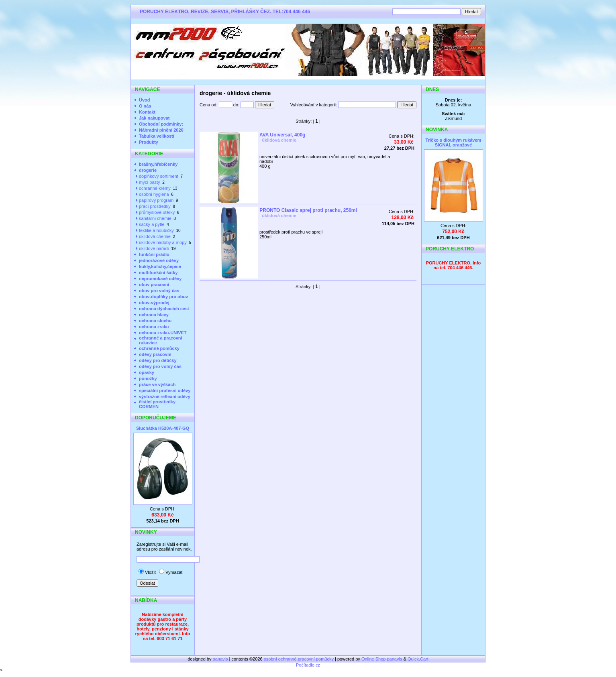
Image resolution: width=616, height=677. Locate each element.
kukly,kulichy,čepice (160, 266)
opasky (147, 372)
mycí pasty (150, 182)
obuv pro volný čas (159, 291)
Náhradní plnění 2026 (161, 130)
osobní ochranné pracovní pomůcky (299, 659)
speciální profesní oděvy (165, 390)
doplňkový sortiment (159, 176)
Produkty (149, 142)
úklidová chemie (155, 236)
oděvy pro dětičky (158, 360)
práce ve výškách (157, 384)
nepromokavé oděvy (160, 279)
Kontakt (147, 112)
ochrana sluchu (155, 321)
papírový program (156, 200)
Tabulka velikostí (157, 136)
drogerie (148, 170)
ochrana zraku (154, 327)
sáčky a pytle (152, 224)
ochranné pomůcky (159, 348)
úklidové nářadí (154, 248)
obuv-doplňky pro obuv (163, 297)
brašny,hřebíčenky (158, 164)
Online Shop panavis (382, 659)
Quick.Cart (418, 659)
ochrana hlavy (154, 315)
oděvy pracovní (155, 354)
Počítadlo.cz (308, 665)
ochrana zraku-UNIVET (163, 333)
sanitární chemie (155, 218)
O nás (145, 106)
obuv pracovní (154, 285)
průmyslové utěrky (157, 212)
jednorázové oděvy (159, 260)
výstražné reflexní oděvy (165, 396)
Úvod (145, 100)
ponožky (148, 378)
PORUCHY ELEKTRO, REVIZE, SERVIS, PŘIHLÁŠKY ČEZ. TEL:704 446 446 (225, 12)
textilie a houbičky (156, 230)
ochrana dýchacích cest (164, 309)
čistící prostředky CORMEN (157, 404)
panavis (221, 659)
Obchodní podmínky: (161, 124)
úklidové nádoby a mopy (163, 242)
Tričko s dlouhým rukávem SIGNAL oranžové (454, 142)
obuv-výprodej (154, 303)
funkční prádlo (154, 254)
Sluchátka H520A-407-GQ (163, 428)
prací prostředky (155, 206)
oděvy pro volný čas (160, 366)
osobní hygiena (154, 194)
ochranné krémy (155, 188)
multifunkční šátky (158, 272)
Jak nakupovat (154, 118)
